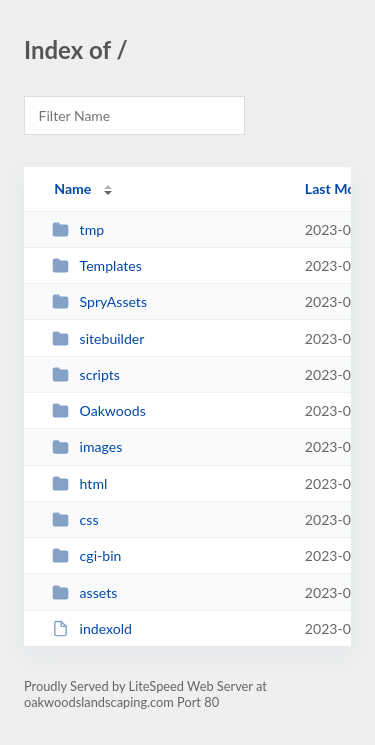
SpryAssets (99, 301)
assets (84, 592)
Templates (97, 265)
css (75, 519)
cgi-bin (86, 555)
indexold (92, 628)
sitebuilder (98, 338)
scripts (86, 374)
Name (72, 188)
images (87, 446)
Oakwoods (99, 410)
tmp (78, 229)
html (79, 483)
